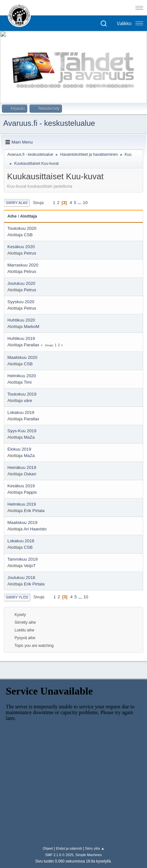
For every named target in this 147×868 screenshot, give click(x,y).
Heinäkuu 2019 (22, 467)
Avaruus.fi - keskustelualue (49, 123)
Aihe (12, 216)
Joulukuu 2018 (21, 578)
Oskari (30, 474)
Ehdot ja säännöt (69, 848)
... (80, 203)
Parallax (31, 345)
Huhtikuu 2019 (21, 338)
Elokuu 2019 (19, 449)
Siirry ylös (17, 597)
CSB (28, 235)
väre (28, 401)
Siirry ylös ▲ (95, 848)
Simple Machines (89, 855)
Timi (28, 382)
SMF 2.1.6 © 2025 (59, 855)
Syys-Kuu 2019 (22, 431)
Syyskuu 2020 (21, 302)
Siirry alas (17, 203)
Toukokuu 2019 (22, 394)
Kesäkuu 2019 (21, 486)
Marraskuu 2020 (23, 265)
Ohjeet (48, 848)
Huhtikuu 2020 (21, 320)
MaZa (29, 437)
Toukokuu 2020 (22, 228)
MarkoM (31, 327)
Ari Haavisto (35, 529)
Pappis (30, 492)
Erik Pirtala (34, 511)
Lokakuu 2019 (21, 412)
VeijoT (30, 566)
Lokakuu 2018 (21, 541)
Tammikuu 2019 (22, 559)
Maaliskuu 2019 (22, 523)
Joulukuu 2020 (21, 283)
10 (85, 203)
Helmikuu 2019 (22, 504)
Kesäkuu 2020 (21, 247)
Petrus (30, 253)
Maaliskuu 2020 (22, 357)
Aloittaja (29, 216)
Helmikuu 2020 (22, 376)
